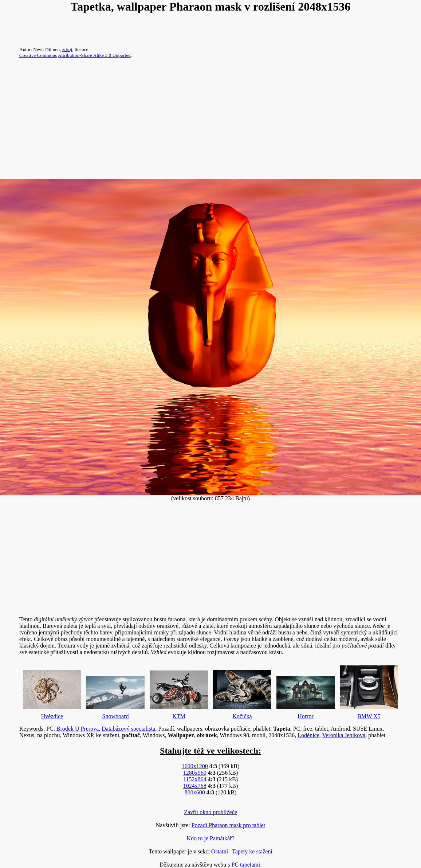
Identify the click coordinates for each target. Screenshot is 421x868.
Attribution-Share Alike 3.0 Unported (94, 55)
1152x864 (195, 779)
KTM (179, 693)
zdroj (67, 49)
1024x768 (195, 786)
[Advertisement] (210, 122)
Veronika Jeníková (344, 735)
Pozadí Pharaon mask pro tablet (229, 825)
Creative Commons (38, 55)
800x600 (195, 792)
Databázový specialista (128, 729)
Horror (306, 696)
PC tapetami (246, 865)
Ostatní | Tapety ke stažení (242, 851)
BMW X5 (369, 691)
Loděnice (308, 735)
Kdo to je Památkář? (210, 838)
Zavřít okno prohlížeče (210, 812)
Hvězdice (52, 693)
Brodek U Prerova (78, 729)
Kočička (242, 693)
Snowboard (115, 696)
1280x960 (195, 773)
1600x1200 (195, 766)
